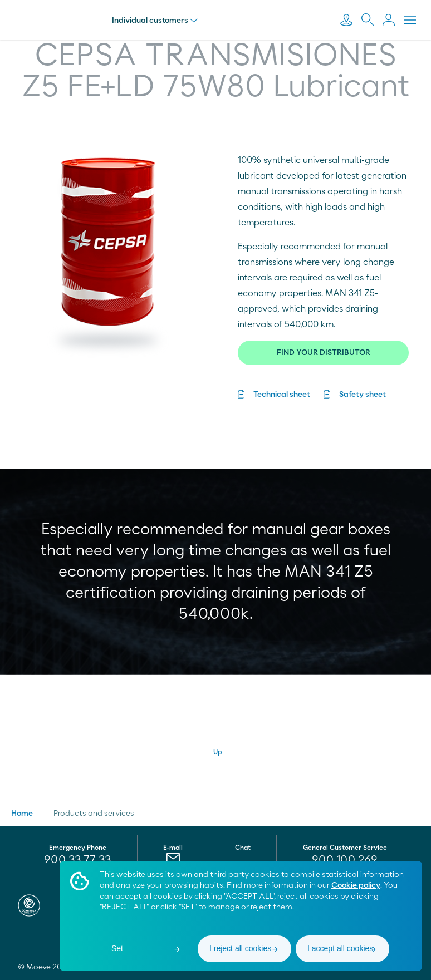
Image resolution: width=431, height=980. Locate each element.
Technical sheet (282, 395)
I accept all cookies (340, 948)
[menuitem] (345, 860)
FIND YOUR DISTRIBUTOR (324, 353)
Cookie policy (356, 885)
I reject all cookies (240, 948)
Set (117, 948)
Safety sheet (363, 395)
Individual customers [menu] (158, 21)
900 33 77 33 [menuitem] (77, 860)
